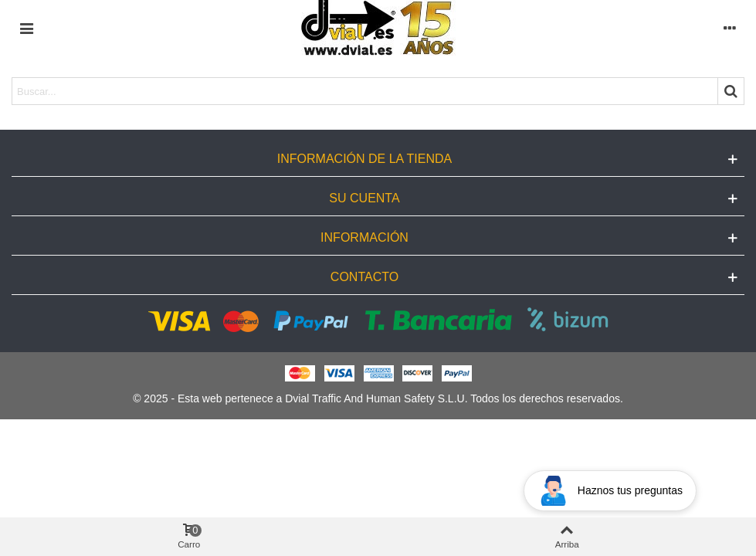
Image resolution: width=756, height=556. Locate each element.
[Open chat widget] (610, 491)
